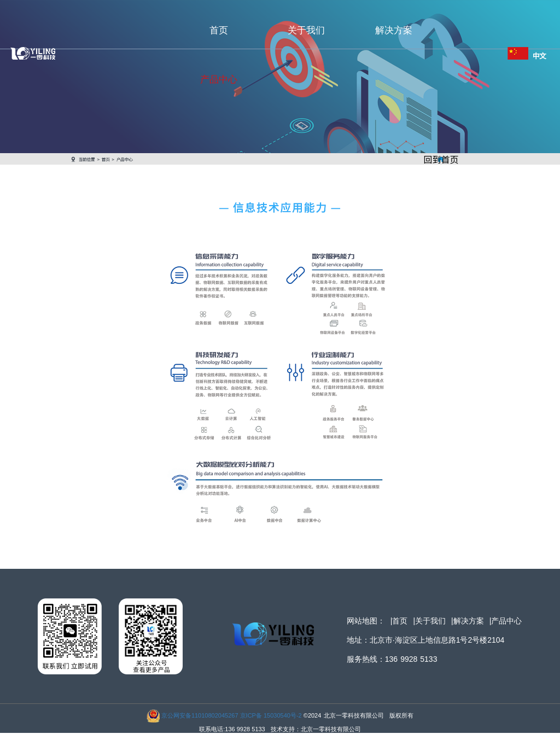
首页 (219, 30)
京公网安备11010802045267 (200, 715)
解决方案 (394, 30)
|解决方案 (468, 621)
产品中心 (219, 80)
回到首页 (441, 159)
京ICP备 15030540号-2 (271, 715)
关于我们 (306, 30)
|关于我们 (429, 621)
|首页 (399, 621)
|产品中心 (506, 621)
